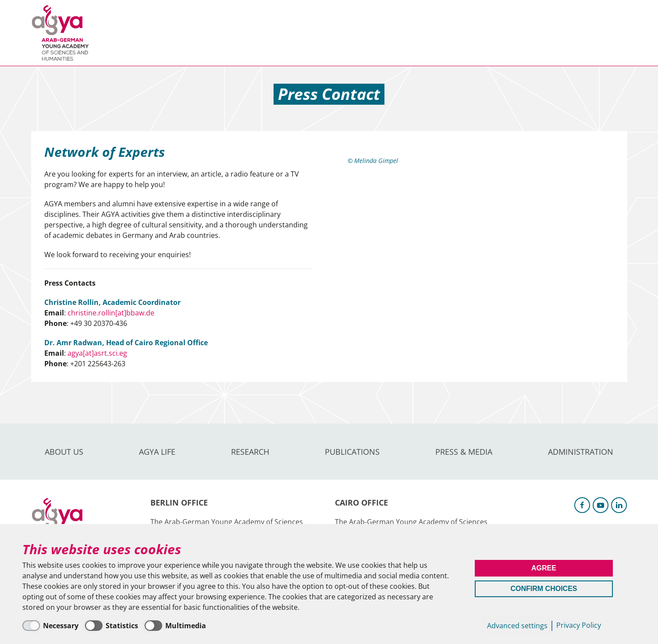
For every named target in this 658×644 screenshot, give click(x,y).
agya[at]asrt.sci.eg (97, 353)
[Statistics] (112, 626)
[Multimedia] (175, 626)
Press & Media (360, 33)
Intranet (612, 33)
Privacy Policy (579, 625)
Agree (544, 568)
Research (228, 33)
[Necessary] (50, 626)
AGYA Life (176, 33)
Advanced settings (517, 626)
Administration (436, 33)
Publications (290, 33)
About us (124, 33)
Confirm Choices (544, 589)
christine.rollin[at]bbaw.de (111, 313)
